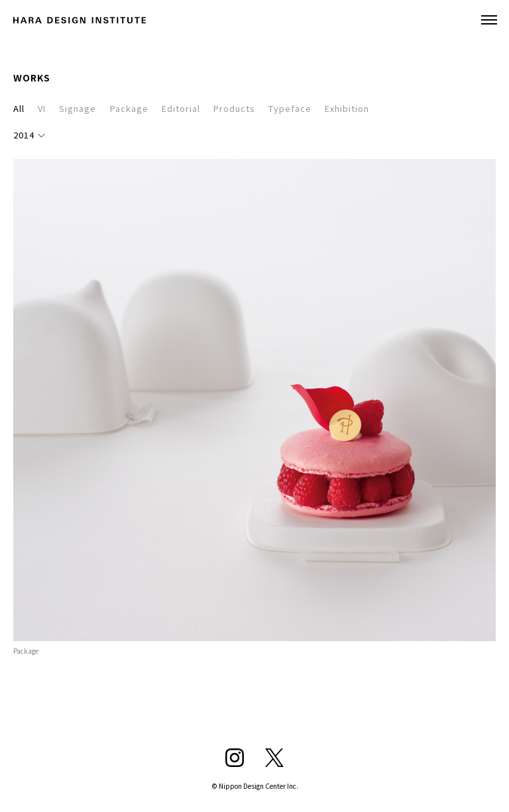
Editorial (181, 108)
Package (129, 108)
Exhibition (347, 108)
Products (234, 108)
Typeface (290, 108)
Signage (78, 108)
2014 (24, 135)
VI (42, 108)
